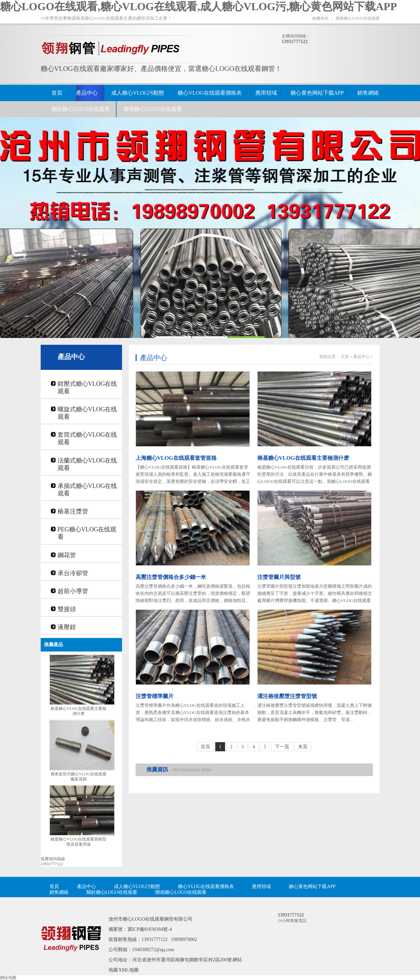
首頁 (57, 93)
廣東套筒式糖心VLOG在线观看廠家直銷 (78, 777)
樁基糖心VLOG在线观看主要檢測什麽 (78, 711)
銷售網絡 (368, 93)
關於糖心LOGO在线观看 (81, 109)
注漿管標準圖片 (155, 696)
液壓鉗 (67, 627)
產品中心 (87, 93)
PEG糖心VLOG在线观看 (87, 533)
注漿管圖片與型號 (279, 577)
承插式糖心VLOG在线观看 (87, 490)
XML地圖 (129, 970)
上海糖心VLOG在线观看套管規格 (176, 458)
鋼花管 (67, 555)
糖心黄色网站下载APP (317, 93)
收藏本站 (320, 18)
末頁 (303, 747)
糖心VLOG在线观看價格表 (209, 93)
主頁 (345, 357)
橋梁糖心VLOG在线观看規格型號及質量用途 (78, 842)
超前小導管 (73, 591)
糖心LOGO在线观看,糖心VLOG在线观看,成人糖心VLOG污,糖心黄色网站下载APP (198, 6)
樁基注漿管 (73, 511)
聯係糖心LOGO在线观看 (357, 18)
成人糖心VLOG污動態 (138, 93)
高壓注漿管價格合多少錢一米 (171, 577)
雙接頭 (67, 609)
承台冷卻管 (73, 573)
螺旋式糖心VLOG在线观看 (87, 413)
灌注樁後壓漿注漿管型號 (287, 696)
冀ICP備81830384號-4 (150, 929)
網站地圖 (8, 978)
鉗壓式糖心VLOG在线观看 (87, 388)
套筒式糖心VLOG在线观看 (87, 438)
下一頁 (282, 747)
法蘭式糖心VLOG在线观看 (87, 464)
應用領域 (266, 93)
